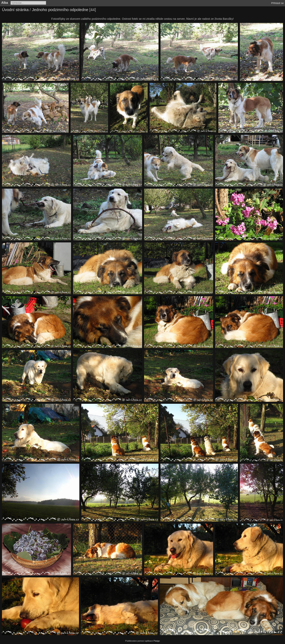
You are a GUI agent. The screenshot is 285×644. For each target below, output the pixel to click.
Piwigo (157, 641)
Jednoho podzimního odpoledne (60, 10)
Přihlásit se (277, 3)
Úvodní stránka (15, 10)
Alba (5, 3)
